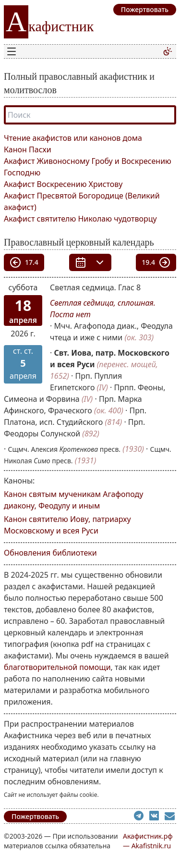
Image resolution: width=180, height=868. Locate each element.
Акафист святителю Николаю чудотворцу (80, 219)
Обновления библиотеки (50, 553)
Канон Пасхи (28, 149)
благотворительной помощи (57, 667)
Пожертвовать (35, 816)
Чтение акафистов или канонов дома (73, 138)
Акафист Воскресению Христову (63, 184)
